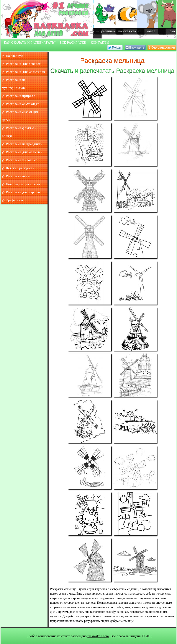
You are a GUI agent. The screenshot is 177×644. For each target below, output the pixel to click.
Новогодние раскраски (23, 184)
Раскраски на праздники (24, 144)
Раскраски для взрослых (24, 192)
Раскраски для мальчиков (25, 72)
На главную (15, 56)
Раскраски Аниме (19, 176)
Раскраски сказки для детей (20, 116)
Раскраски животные (21, 160)
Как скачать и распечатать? (30, 42)
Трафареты (14, 200)
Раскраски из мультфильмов (14, 84)
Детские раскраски (20, 168)
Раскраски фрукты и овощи (19, 132)
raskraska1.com (98, 636)
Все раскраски (73, 42)
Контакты (100, 42)
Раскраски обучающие (23, 104)
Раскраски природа (20, 96)
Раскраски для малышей (24, 152)
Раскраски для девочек (23, 64)
